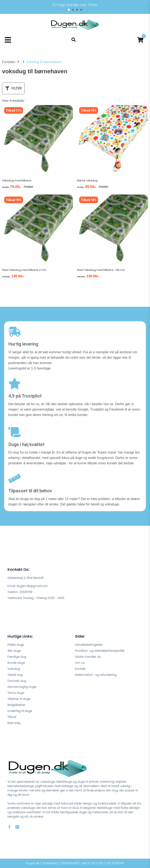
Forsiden (9, 62)
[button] (8, 40)
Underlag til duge (20, 711)
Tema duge (16, 693)
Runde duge (16, 663)
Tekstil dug (15, 675)
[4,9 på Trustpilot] (15, 384)
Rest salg (14, 723)
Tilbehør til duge (19, 699)
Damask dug (17, 681)
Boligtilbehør (16, 705)
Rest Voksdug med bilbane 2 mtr (24, 270)
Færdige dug (17, 657)
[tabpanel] (75, 5)
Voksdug (14, 669)
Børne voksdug (87, 181)
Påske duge (16, 645)
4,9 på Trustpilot (25, 396)
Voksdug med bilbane (17, 181)
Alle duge (14, 651)
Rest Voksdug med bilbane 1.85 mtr (101, 270)
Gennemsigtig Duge (22, 687)
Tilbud (12, 717)
